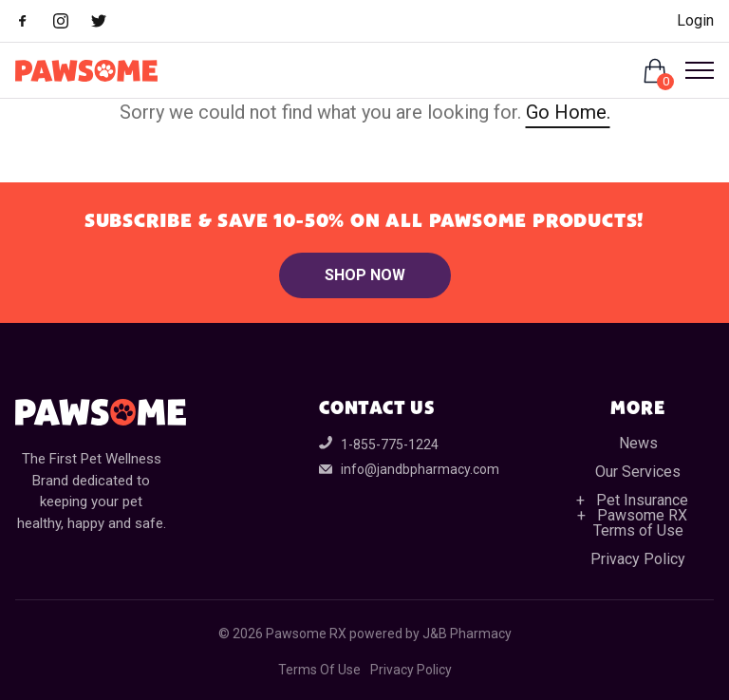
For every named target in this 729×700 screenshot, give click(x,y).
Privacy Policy (638, 559)
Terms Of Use (319, 670)
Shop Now (365, 275)
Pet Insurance (642, 500)
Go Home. (568, 112)
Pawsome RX (642, 515)
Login (695, 20)
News (638, 443)
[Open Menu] (692, 70)
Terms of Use (638, 530)
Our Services (638, 472)
